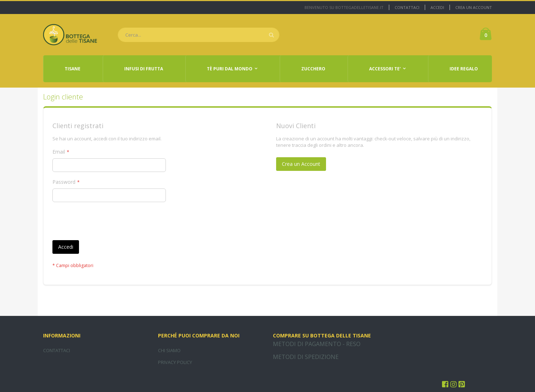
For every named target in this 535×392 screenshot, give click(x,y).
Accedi (437, 7)
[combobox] (199, 35)
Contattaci (407, 7)
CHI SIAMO (169, 350)
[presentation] (107, 223)
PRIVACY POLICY (175, 362)
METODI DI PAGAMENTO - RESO (317, 344)
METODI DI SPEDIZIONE (306, 357)
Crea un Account (474, 7)
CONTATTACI (57, 350)
